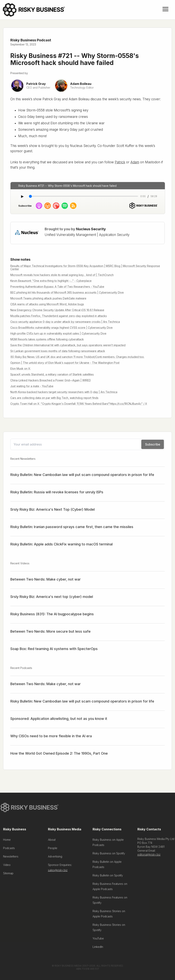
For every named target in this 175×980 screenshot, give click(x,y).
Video (7, 866)
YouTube (98, 940)
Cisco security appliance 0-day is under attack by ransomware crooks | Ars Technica (65, 322)
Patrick (120, 162)
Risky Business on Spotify (109, 855)
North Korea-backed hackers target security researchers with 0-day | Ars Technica (64, 392)
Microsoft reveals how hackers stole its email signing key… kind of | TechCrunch (62, 275)
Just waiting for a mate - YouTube (32, 386)
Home (7, 841)
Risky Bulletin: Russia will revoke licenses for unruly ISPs (57, 492)
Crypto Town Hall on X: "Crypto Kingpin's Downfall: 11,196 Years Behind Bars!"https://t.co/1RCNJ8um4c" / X (79, 404)
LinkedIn (98, 948)
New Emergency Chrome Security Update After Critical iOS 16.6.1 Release (57, 310)
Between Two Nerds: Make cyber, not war (46, 579)
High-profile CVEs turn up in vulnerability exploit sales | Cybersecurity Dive (58, 333)
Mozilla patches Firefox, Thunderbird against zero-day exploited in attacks (59, 316)
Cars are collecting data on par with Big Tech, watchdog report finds (54, 398)
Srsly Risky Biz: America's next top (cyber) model (52, 597)
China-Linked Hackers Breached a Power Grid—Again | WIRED (51, 380)
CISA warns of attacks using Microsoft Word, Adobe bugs (47, 304)
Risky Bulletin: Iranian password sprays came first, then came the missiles (72, 527)
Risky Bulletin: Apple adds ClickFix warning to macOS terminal (61, 544)
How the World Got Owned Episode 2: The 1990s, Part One (59, 753)
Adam (135, 162)
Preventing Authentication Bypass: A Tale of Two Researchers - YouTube (57, 287)
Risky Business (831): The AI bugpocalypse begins (52, 614)
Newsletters (11, 858)
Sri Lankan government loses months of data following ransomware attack (58, 351)
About (52, 841)
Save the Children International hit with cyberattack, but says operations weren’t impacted (68, 345)
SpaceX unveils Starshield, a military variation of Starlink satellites (52, 374)
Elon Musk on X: (21, 369)
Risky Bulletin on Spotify (108, 877)
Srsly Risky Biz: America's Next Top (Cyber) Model (53, 509)
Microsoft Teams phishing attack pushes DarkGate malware (48, 298)
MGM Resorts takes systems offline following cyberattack (47, 339)
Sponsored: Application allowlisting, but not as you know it (59, 719)
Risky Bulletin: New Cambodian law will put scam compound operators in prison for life (82, 475)
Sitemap (8, 875)
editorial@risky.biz (149, 856)
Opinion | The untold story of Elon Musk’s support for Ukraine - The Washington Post (65, 363)
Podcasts (9, 850)
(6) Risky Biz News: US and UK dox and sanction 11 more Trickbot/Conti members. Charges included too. (77, 357)
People (53, 850)
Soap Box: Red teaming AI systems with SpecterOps (54, 649)
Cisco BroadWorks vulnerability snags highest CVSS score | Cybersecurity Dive (61, 328)
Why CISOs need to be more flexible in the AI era (51, 736)
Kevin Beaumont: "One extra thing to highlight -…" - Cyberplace (51, 281)
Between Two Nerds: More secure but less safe (50, 631)
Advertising (55, 858)
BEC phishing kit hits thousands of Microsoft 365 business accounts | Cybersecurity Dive (67, 292)
